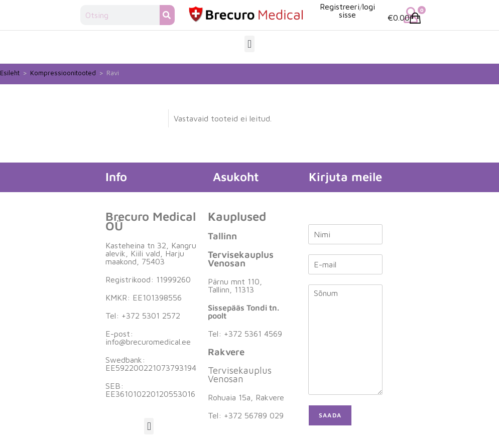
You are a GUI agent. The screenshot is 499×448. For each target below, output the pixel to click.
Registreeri (340, 7)
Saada (330, 415)
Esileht (10, 73)
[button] (249, 44)
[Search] (167, 15)
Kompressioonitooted (63, 73)
